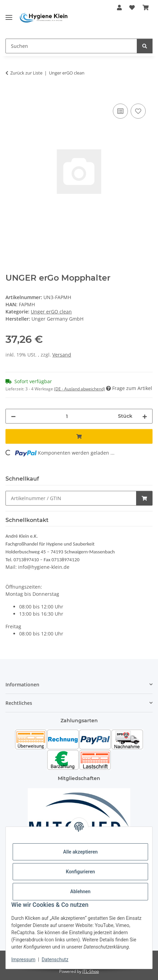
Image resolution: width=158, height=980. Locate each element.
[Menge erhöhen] (145, 416)
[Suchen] (71, 46)
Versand (62, 355)
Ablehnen (80, 891)
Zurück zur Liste (26, 73)
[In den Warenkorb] (11, 94)
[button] (119, 8)
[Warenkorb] (146, 8)
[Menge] (67, 416)
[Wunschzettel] (132, 8)
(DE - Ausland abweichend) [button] (80, 389)
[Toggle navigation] (9, 15)
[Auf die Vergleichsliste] (120, 111)
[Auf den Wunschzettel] (138, 111)
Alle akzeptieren (80, 852)
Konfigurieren (80, 872)
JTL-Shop (91, 971)
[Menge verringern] (13, 416)
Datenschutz (55, 959)
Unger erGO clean (51, 312)
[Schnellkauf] (71, 498)
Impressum (23, 959)
